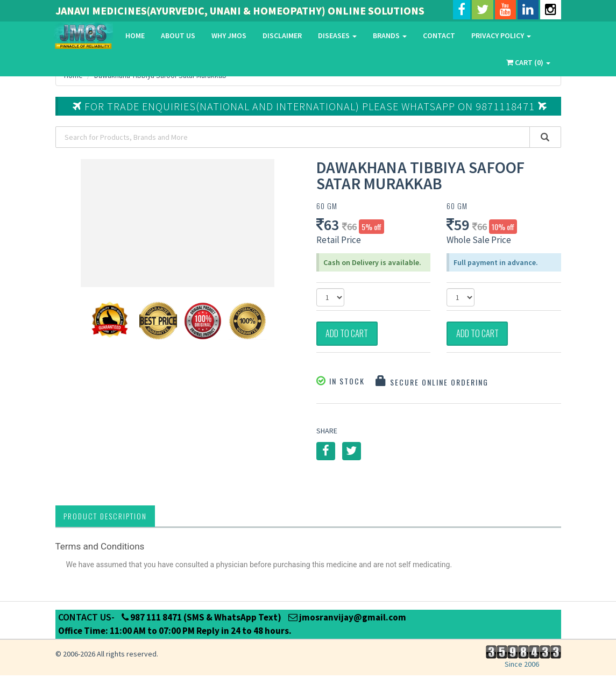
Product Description (105, 519)
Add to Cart (353, 335)
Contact (439, 35)
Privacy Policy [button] (501, 35)
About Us (178, 35)
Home (135, 35)
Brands (390, 35)
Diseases (337, 35)
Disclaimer (282, 35)
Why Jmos (229, 35)
